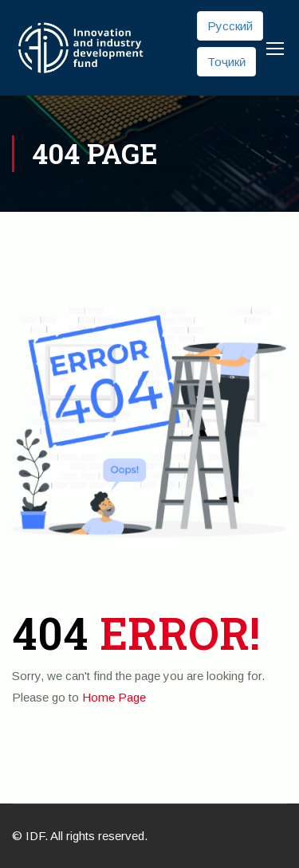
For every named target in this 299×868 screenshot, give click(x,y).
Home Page (114, 697)
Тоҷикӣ (226, 62)
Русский (230, 26)
